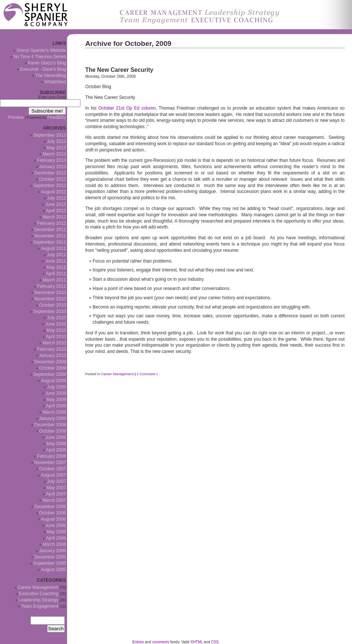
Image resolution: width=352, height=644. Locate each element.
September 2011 (49, 242)
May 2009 (56, 400)
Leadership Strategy (38, 600)
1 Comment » (147, 374)
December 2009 (50, 362)
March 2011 (54, 280)
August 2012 (54, 192)
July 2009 (57, 387)
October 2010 (52, 305)
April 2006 (56, 538)
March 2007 (54, 500)
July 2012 (57, 198)
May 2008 (56, 444)
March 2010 (54, 343)
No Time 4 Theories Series (40, 57)
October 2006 (52, 513)
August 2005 (54, 570)
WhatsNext (55, 82)
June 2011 (56, 261)
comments (161, 642)
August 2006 (54, 519)
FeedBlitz (57, 117)
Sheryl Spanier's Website (41, 50)
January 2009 (52, 418)
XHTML (197, 642)
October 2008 (52, 431)
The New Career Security (119, 70)
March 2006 (54, 544)
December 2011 (50, 230)
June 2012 (56, 204)
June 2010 (56, 324)
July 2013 (57, 141)
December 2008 (50, 425)
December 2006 (50, 507)
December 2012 (50, 173)
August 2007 (54, 475)
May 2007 (56, 488)
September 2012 (49, 186)
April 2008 (56, 450)
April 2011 (56, 274)
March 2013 (54, 154)
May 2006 (56, 532)
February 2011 (52, 286)
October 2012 (52, 179)
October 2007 (52, 469)
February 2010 (52, 349)
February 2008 (52, 456)
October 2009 (52, 368)
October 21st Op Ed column (127, 108)
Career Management (117, 374)
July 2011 (57, 255)
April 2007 (56, 494)
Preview (16, 117)
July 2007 (57, 481)
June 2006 (56, 525)
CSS (215, 642)
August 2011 (54, 248)
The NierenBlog (51, 76)
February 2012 (52, 223)
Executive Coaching (39, 594)
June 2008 (56, 437)
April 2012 (56, 211)
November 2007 (50, 463)
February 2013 (52, 160)
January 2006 (52, 551)
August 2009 (54, 381)
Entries (138, 642)
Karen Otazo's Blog (47, 63)
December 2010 (50, 293)
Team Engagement (40, 606)
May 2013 (56, 148)
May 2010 (56, 330)
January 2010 (52, 356)
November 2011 (50, 236)
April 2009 (56, 406)
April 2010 (56, 337)
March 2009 (54, 412)
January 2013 (52, 167)
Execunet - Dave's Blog (43, 69)
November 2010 (50, 299)
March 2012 (54, 217)
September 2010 (49, 311)
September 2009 (49, 374)
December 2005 (50, 557)
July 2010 (57, 318)
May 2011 (56, 267)
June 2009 (56, 393)
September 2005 (49, 563)
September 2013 (49, 135)
